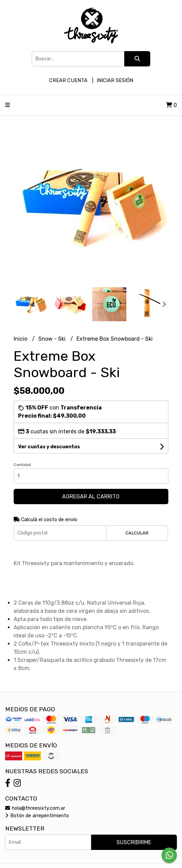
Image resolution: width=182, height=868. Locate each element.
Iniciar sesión (115, 80)
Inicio (21, 339)
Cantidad (22, 465)
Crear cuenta (68, 80)
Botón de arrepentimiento (37, 816)
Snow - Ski (53, 339)
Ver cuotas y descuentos (49, 447)
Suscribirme (134, 842)
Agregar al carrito (91, 497)
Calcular (137, 533)
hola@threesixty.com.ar (35, 808)
